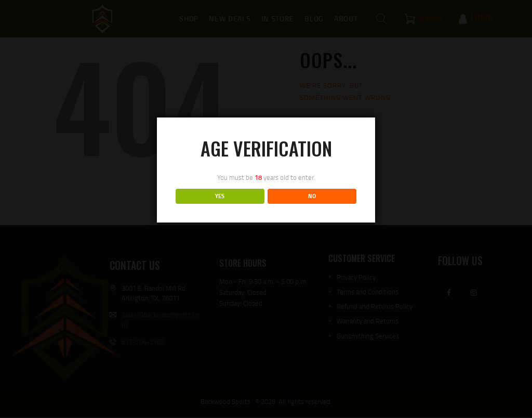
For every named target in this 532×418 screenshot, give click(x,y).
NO (312, 196)
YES (220, 196)
